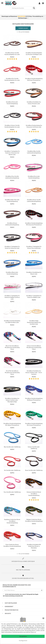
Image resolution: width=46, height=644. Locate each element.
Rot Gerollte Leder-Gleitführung (12, 470)
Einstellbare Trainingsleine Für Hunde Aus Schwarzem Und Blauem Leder (12, 153)
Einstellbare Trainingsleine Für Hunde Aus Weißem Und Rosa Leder (12, 297)
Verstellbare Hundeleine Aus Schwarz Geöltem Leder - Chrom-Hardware (34, 373)
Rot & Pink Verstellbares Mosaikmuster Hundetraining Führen (12, 373)
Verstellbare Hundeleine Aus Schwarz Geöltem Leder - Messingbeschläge (12, 400)
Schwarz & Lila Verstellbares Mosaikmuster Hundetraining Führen (34, 347)
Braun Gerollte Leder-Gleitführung (34, 470)
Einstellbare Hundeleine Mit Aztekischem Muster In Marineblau (34, 546)
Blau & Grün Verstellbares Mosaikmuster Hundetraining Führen (12, 347)
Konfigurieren (23, 640)
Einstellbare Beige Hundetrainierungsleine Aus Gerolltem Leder (34, 322)
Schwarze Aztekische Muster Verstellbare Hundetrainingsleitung (34, 494)
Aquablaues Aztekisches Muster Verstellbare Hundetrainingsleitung (12, 521)
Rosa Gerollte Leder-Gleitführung (12, 492)
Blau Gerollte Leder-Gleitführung (12, 447)
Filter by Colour (23, 28)
